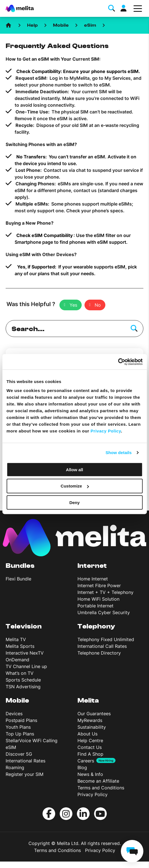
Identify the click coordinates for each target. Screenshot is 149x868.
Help (32, 25)
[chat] (132, 851)
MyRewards (90, 720)
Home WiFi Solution (98, 599)
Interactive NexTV (25, 653)
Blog (82, 767)
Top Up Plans (20, 734)
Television (24, 626)
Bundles (20, 566)
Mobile (61, 25)
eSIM (11, 747)
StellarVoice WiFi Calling (32, 741)
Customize (75, 486)
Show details (119, 453)
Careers (86, 761)
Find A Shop (90, 754)
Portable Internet (95, 606)
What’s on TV (20, 673)
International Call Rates (102, 646)
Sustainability (92, 727)
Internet (92, 566)
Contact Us (90, 747)
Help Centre (90, 741)
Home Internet (93, 579)
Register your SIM (25, 774)
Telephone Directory (99, 653)
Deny (74, 503)
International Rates (25, 761)
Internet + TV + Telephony (105, 592)
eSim (90, 25)
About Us (87, 734)
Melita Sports (20, 646)
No (98, 305)
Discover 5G (19, 754)
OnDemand (17, 660)
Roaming (15, 767)
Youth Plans (18, 727)
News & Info (90, 774)
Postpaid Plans (21, 720)
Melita (88, 700)
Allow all (74, 469)
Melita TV (16, 639)
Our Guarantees (94, 714)
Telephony (96, 626)
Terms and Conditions (101, 788)
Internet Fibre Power (99, 585)
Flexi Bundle (18, 579)
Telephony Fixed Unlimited (106, 639)
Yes (73, 305)
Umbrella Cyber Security (104, 612)
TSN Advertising (23, 687)
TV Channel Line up (26, 666)
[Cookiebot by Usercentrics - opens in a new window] (118, 362)
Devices (14, 714)
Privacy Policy (93, 794)
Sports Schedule (23, 680)
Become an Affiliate (98, 781)
